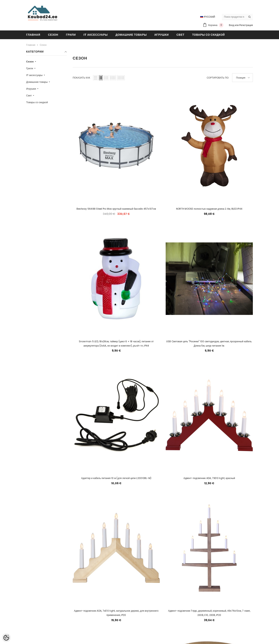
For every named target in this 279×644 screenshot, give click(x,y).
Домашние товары (37, 82)
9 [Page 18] (195, 558)
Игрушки (31, 89)
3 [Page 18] (140, 558)
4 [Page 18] (149, 558)
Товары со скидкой (37, 102)
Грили (30, 68)
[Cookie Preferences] (6, 638)
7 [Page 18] (177, 558)
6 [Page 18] (167, 558)
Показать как (81, 78)
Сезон (43, 45)
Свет (29, 96)
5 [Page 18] (158, 558)
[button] (96, 78)
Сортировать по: (218, 78)
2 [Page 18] (130, 558)
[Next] (205, 558)
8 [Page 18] (186, 558)
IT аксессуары (35, 75)
